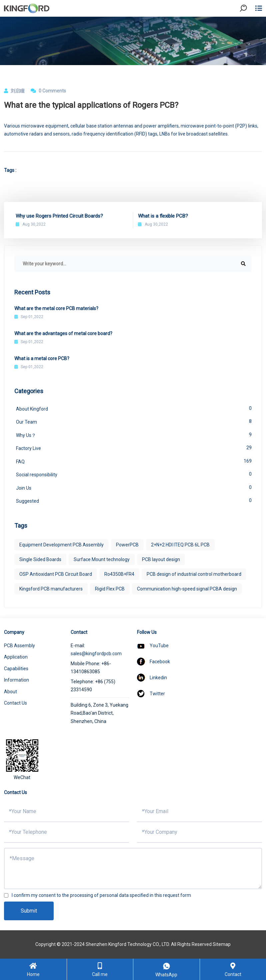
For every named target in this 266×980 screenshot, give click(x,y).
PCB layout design (161, 559)
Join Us (134, 487)
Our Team (134, 421)
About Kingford (134, 408)
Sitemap (222, 944)
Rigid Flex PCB (110, 589)
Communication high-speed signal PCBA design (187, 589)
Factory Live (134, 448)
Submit (29, 911)
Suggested (134, 500)
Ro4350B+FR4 (119, 574)
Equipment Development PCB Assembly (61, 545)
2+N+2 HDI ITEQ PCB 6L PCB (180, 545)
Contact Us (15, 703)
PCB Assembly (19, 646)
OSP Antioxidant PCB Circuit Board (56, 574)
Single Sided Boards (40, 559)
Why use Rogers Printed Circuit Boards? (59, 216)
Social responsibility (134, 474)
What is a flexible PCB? (163, 216)
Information (16, 680)
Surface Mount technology (102, 559)
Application (16, 657)
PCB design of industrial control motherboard (194, 574)
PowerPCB (127, 545)
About (10, 692)
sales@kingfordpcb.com (96, 654)
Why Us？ (134, 435)
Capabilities (16, 669)
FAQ (134, 461)
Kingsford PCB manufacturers (51, 589)
